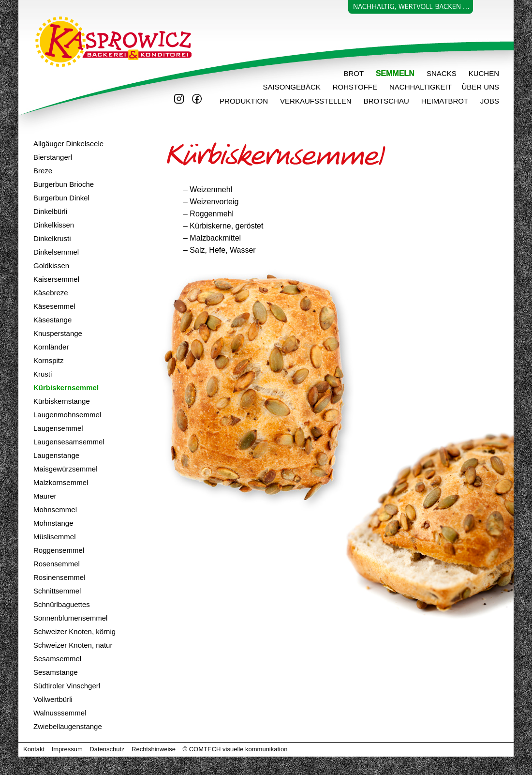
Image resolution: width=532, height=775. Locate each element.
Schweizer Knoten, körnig (74, 631)
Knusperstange (58, 333)
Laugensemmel (58, 428)
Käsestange (52, 320)
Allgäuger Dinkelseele (68, 144)
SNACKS (442, 73)
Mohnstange (53, 523)
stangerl (59, 157)
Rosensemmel (57, 564)
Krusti (43, 374)
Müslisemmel (55, 537)
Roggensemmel (59, 550)
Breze (43, 171)
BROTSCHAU (386, 101)
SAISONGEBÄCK (292, 87)
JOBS (490, 101)
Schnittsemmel (57, 591)
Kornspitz (49, 360)
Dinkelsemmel (56, 252)
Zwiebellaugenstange (68, 726)
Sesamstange (56, 672)
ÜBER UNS (480, 87)
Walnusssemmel (60, 713)
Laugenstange (56, 455)
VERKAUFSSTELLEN (316, 101)
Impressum (67, 749)
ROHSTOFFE (355, 87)
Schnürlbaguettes (62, 604)
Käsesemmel (54, 306)
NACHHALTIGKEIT (421, 87)
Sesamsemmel (57, 659)
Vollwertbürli (53, 699)
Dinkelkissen (54, 225)
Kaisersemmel (56, 279)
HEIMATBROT (451, 101)
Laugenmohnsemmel (67, 415)
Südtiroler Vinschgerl (67, 686)
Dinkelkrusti (52, 238)
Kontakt (34, 749)
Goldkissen (51, 266)
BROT (354, 73)
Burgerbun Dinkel (61, 198)
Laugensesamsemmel (69, 442)
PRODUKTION (235, 101)
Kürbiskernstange (62, 401)
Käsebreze (51, 293)
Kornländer (51, 347)
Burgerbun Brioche (64, 184)
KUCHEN (484, 73)
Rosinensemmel (59, 577)
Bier (40, 157)
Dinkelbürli (50, 211)
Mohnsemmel (55, 509)
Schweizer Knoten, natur (73, 645)
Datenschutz (107, 749)
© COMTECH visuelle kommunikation (235, 749)
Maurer (45, 496)
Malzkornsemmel (61, 482)
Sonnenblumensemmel (70, 618)
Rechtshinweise (154, 749)
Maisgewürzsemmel (66, 469)
